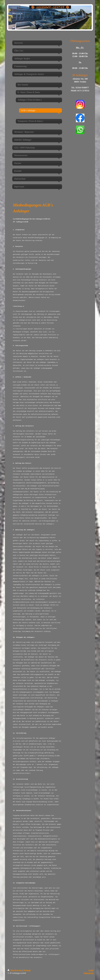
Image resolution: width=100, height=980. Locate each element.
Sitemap (27, 970)
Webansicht (89, 973)
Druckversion (15, 970)
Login (91, 970)
